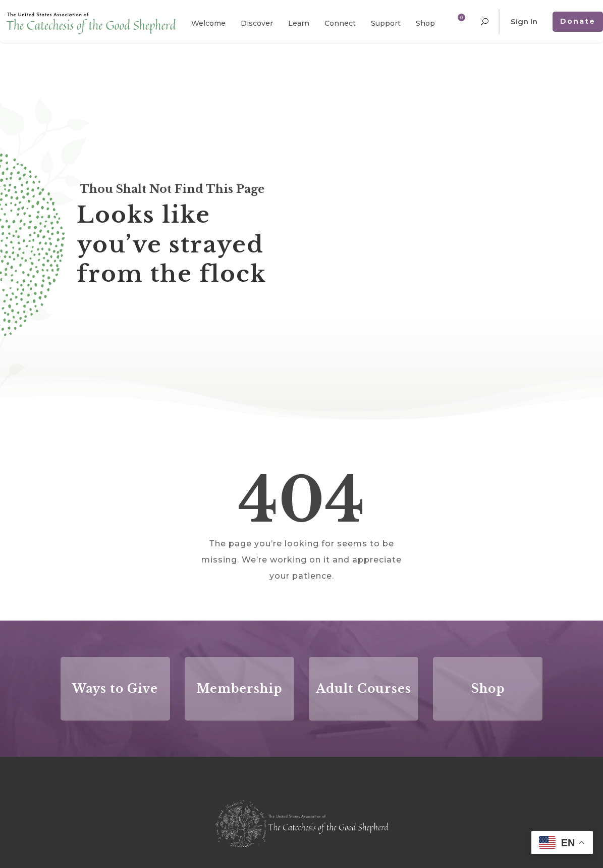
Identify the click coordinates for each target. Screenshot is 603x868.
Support (386, 23)
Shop (425, 23)
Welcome (208, 23)
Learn (299, 23)
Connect (340, 23)
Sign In (524, 21)
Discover (257, 23)
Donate (578, 21)
